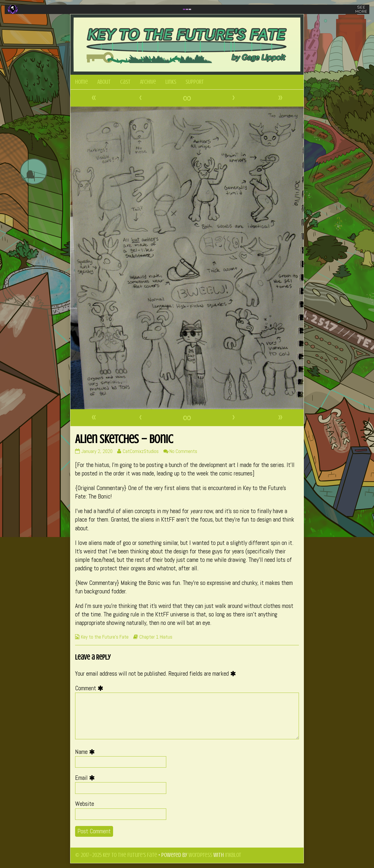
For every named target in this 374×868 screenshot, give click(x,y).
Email (86, 778)
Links (171, 82)
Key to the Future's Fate (105, 637)
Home (82, 82)
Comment (91, 688)
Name (86, 752)
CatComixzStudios (141, 451)
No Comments (183, 451)
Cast (125, 82)
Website (85, 804)
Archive (148, 82)
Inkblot (233, 855)
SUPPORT (195, 82)
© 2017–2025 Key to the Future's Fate (116, 855)
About (104, 82)
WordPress (200, 855)
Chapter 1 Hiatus (156, 637)
